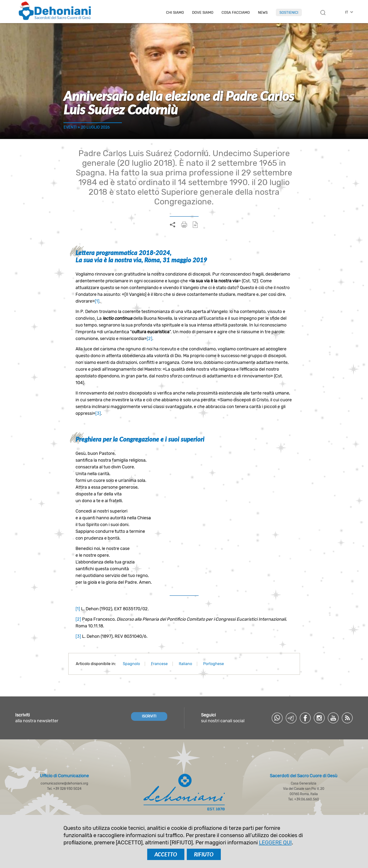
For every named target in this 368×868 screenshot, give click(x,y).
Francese (159, 664)
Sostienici (289, 13)
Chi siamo (175, 13)
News (263, 13)
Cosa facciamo (236, 13)
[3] (98, 413)
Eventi (70, 127)
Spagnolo (131, 664)
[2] (149, 339)
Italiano (185, 664)
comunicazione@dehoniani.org (64, 783)
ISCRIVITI (149, 716)
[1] (97, 301)
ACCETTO (166, 854)
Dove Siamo (203, 13)
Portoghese (214, 664)
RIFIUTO (204, 854)
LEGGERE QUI (275, 843)
